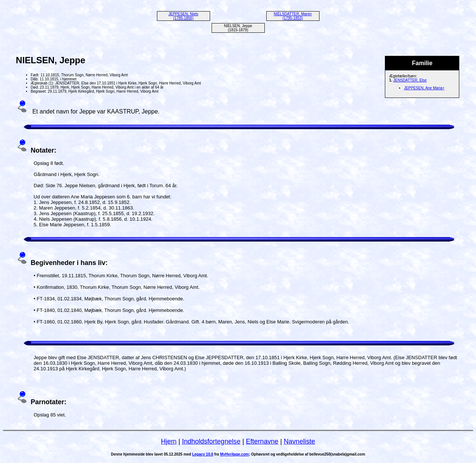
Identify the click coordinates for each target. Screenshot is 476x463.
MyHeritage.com (234, 454)
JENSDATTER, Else (410, 80)
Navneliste (299, 441)
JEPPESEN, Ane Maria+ (424, 88)
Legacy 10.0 (203, 454)
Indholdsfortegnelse (211, 441)
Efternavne (262, 441)
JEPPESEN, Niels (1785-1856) (183, 16)
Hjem (169, 441)
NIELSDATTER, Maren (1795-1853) (293, 16)
